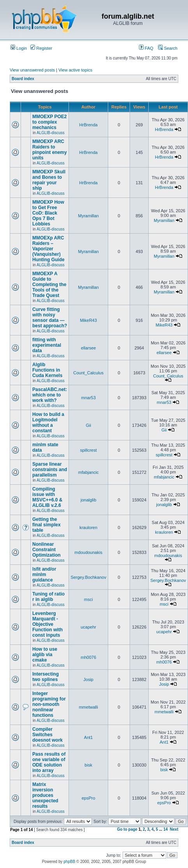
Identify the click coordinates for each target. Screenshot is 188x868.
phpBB (69, 862)
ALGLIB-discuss (51, 133)
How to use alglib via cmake (45, 655)
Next (174, 829)
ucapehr (88, 627)
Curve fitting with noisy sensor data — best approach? (50, 318)
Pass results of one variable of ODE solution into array (49, 762)
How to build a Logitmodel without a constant (48, 423)
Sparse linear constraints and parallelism (50, 470)
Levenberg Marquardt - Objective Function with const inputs (47, 624)
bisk (88, 765)
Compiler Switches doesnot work (47, 735)
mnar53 (88, 398)
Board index (23, 79)
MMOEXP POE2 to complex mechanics (49, 122)
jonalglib (88, 500)
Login (19, 48)
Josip (88, 679)
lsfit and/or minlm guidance (44, 575)
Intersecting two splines (46, 677)
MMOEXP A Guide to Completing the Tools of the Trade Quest (49, 285)
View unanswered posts (32, 70)
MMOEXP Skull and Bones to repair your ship (49, 180)
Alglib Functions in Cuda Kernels (47, 370)
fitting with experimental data (47, 345)
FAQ (146, 48)
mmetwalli (89, 707)
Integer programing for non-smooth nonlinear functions (49, 704)
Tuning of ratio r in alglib (48, 597)
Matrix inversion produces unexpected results (45, 795)
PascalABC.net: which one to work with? (50, 395)
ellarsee (89, 348)
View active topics (75, 70)
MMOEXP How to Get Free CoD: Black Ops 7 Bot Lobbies (48, 213)
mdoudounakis (88, 552)
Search (168, 48)
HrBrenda (89, 125)
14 (166, 829)
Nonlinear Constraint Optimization (47, 550)
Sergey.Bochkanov (88, 577)
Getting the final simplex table (47, 525)
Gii (88, 425)
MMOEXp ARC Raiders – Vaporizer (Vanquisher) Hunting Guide (48, 249)
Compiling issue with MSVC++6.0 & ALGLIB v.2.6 (47, 497)
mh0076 (88, 657)
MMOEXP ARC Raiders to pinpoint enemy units (50, 150)
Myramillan (89, 216)
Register (41, 48)
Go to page (127, 829)
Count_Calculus (88, 373)
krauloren (88, 527)
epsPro (89, 798)
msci (89, 599)
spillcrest (89, 450)
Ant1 (89, 737)
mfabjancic (89, 472)
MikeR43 (88, 320)
